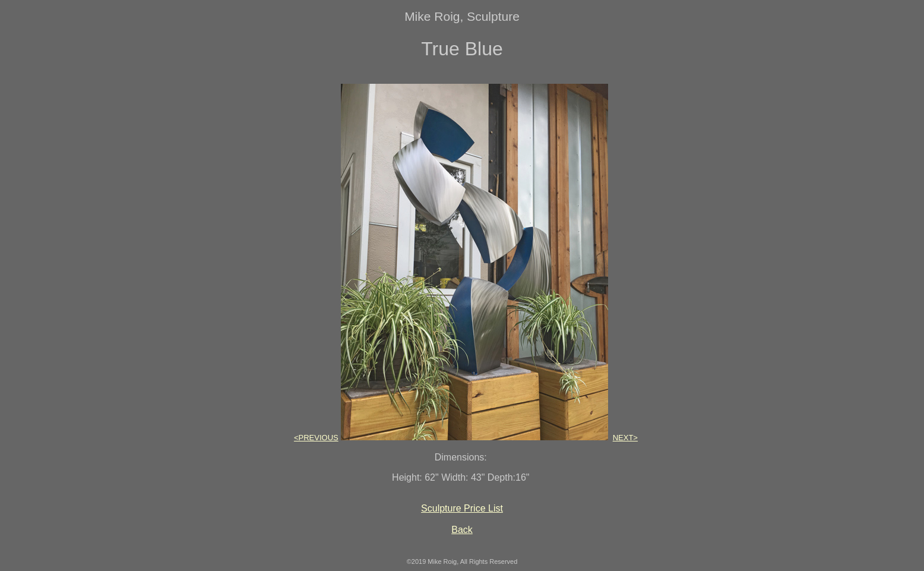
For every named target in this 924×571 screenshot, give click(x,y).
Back (462, 530)
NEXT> (625, 438)
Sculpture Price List (462, 508)
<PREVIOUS (316, 438)
